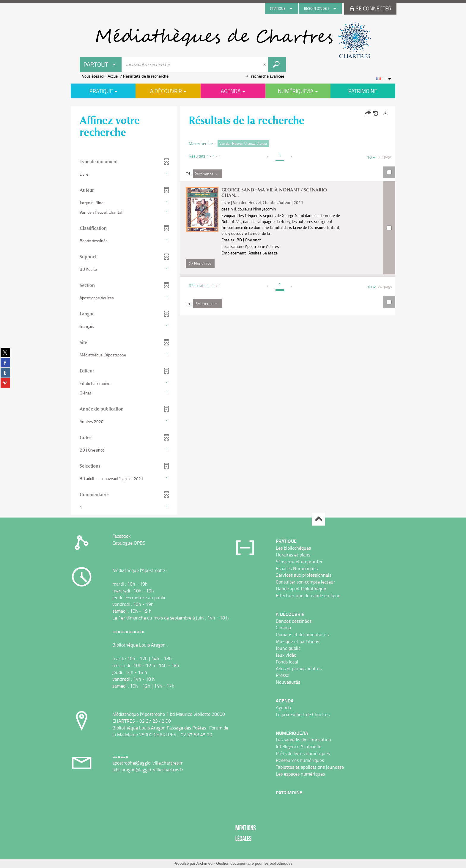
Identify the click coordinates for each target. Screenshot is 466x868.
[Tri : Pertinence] (208, 174)
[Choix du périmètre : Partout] (101, 65)
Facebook (122, 536)
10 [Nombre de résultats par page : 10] (370, 157)
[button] (124, 174)
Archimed (204, 863)
